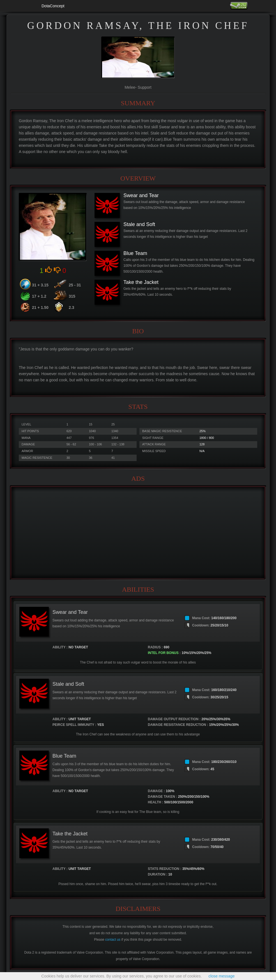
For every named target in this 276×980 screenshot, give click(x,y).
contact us (113, 940)
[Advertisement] (138, 533)
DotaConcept (53, 6)
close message (221, 976)
